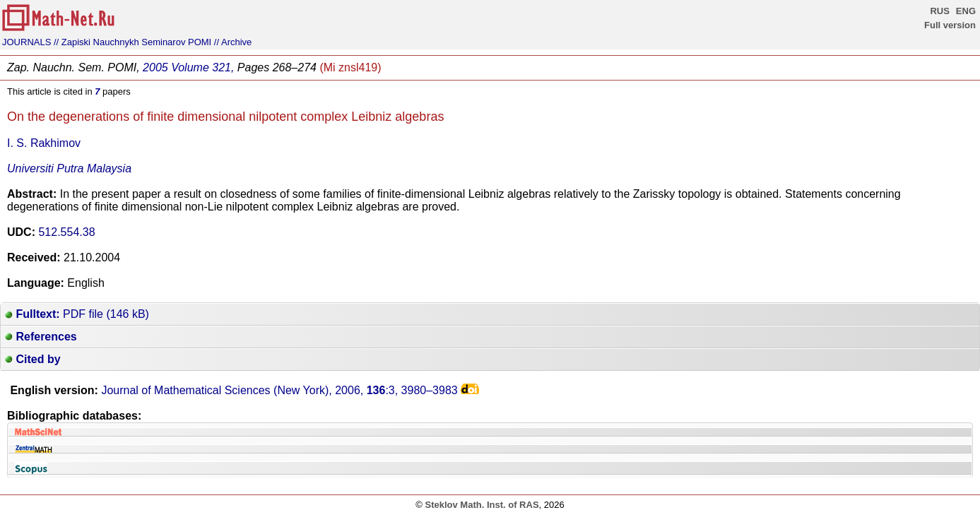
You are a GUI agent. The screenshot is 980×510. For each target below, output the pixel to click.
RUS (939, 11)
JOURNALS (26, 42)
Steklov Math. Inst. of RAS (482, 505)
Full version (950, 25)
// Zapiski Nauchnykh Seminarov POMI (132, 42)
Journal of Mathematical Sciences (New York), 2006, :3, (279, 390)
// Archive (233, 42)
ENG (966, 11)
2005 (155, 67)
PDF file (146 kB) (77, 314)
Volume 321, (202, 67)
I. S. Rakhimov (44, 143)
